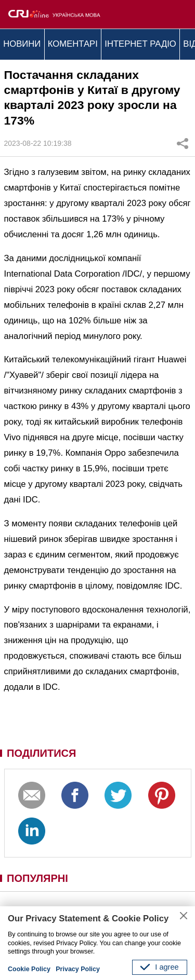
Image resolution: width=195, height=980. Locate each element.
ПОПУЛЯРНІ (37, 878)
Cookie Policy (29, 969)
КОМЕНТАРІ (73, 44)
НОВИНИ (22, 44)
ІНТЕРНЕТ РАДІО (140, 44)
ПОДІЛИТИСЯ (41, 753)
